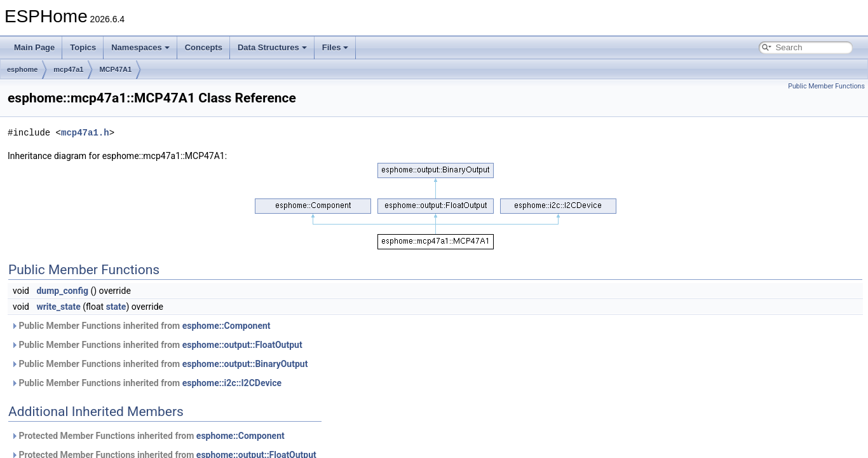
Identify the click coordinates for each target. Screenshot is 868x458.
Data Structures (272, 47)
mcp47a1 (68, 69)
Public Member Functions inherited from (141, 326)
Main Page (34, 47)
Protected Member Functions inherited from (148, 436)
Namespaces (140, 47)
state (116, 307)
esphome (22, 69)
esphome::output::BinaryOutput (245, 364)
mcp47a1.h (85, 133)
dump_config (62, 291)
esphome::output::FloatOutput (242, 345)
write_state (58, 307)
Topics (83, 47)
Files (336, 47)
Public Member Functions (826, 86)
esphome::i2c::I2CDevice (232, 383)
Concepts (204, 47)
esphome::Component (227, 326)
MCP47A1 (115, 69)
